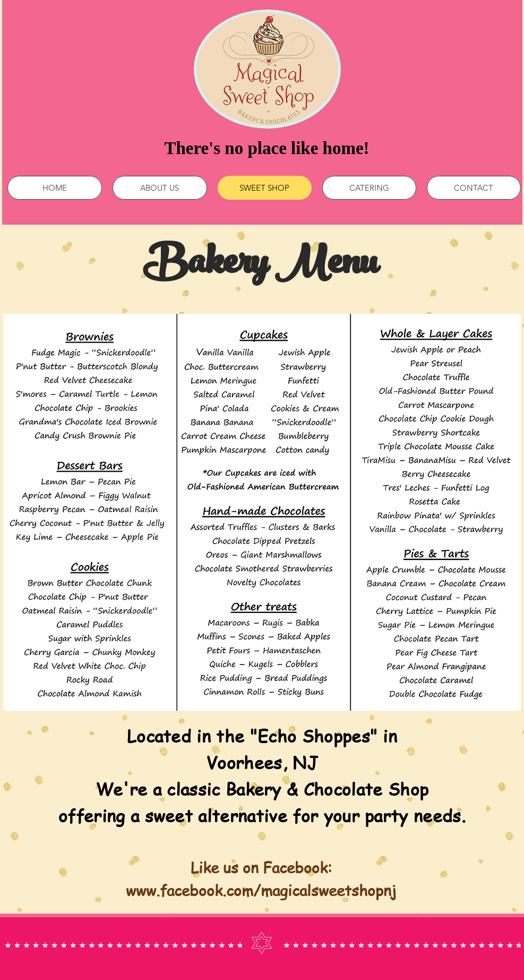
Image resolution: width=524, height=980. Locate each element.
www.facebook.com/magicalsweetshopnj (261, 890)
